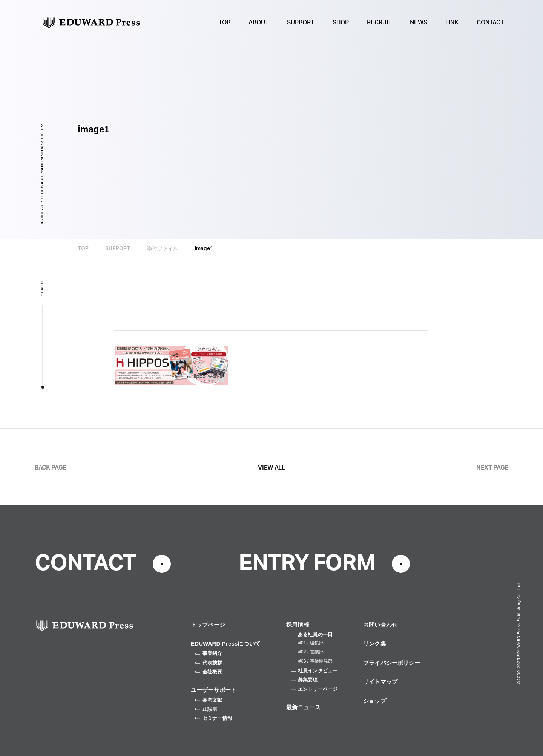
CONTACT (490, 23)
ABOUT (259, 23)
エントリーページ (314, 689)
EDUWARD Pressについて (226, 644)
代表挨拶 (209, 663)
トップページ (208, 625)
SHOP (341, 23)
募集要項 (304, 680)
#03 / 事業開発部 (315, 661)
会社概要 (209, 672)
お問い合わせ (380, 625)
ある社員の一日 (312, 634)
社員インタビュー (314, 671)
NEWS (419, 23)
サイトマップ (380, 682)
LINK (452, 23)
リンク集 (375, 644)
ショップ (375, 701)
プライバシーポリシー (392, 663)
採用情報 (298, 625)
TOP (225, 23)
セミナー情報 (214, 718)
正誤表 (206, 709)
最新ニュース (303, 707)
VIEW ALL (271, 468)
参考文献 (209, 700)
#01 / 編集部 (311, 643)
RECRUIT (379, 23)
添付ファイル (163, 249)
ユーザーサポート (214, 690)
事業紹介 (209, 653)
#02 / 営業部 (311, 652)
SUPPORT (301, 23)
